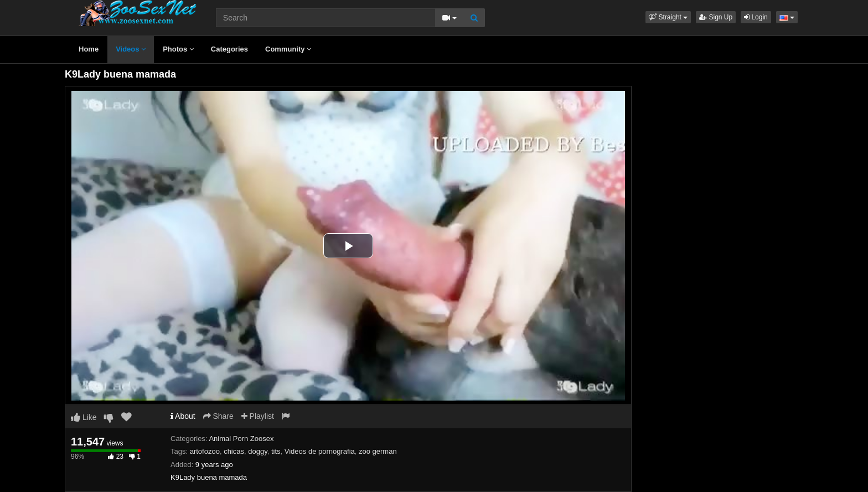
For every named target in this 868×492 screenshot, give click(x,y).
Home (89, 49)
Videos (131, 49)
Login (756, 17)
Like (84, 417)
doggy (257, 451)
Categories (229, 49)
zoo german (378, 451)
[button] (668, 17)
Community (288, 49)
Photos (178, 49)
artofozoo (205, 451)
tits (276, 451)
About (183, 416)
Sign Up (716, 17)
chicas (234, 451)
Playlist (258, 416)
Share (218, 416)
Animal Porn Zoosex (241, 439)
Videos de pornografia (320, 451)
